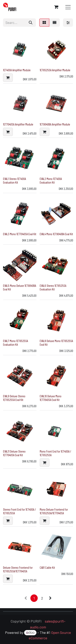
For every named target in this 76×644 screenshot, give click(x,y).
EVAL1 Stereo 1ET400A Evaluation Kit (14, 181)
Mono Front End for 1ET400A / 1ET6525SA (55, 453)
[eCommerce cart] (56, 7)
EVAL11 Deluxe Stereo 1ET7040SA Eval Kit (14, 453)
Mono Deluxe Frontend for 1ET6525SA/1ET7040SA (54, 511)
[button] (8, 78)
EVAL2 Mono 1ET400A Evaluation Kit (51, 181)
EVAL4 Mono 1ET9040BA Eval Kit (56, 234)
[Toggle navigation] (68, 7)
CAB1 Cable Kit (47, 567)
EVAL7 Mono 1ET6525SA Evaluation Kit (16, 343)
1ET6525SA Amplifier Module (55, 70)
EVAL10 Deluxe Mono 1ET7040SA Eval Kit (51, 398)
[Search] (31, 23)
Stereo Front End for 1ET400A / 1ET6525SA (19, 511)
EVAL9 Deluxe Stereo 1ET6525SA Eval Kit (14, 398)
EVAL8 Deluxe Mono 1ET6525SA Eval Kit (56, 343)
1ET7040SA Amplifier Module (18, 124)
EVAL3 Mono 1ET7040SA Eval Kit (20, 234)
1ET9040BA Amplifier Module (55, 124)
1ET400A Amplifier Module (17, 70)
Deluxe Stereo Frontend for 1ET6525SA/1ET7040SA (18, 569)
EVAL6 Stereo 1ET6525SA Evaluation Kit (53, 287)
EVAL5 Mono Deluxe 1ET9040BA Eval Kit (20, 287)
